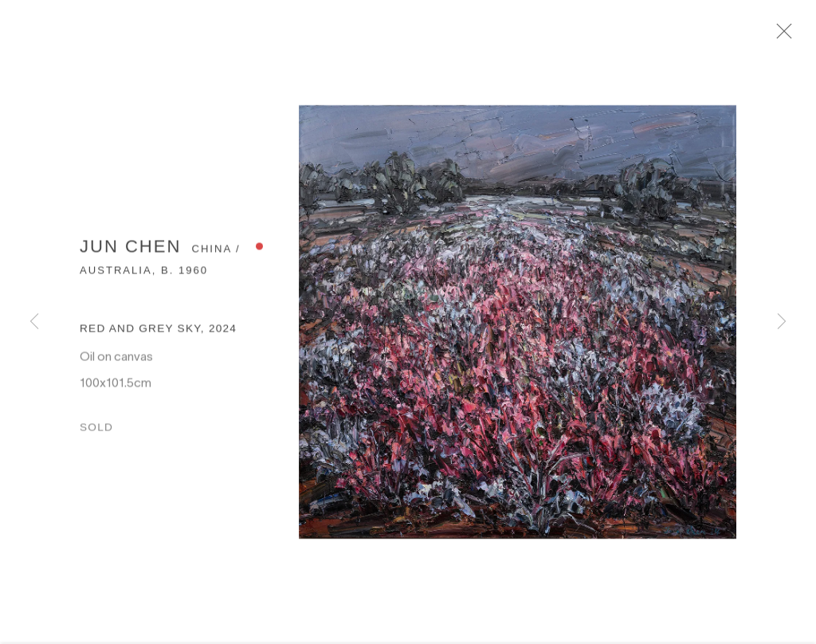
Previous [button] (34, 322)
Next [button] (782, 322)
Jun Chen (130, 251)
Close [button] (791, 36)
